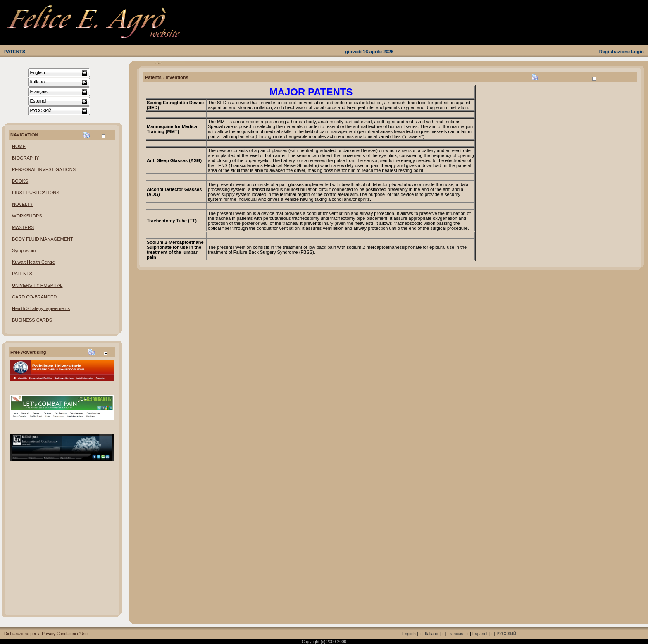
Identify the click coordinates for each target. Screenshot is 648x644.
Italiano (431, 634)
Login (637, 52)
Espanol (480, 634)
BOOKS (20, 181)
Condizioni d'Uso (72, 634)
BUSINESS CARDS (32, 320)
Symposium (24, 250)
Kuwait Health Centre (33, 262)
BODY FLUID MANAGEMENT (43, 239)
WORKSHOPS (27, 216)
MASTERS (23, 227)
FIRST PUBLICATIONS (36, 193)
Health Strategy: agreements (41, 308)
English (409, 634)
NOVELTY (23, 204)
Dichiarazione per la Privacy (30, 634)
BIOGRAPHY (25, 158)
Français (455, 634)
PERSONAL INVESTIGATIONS (44, 169)
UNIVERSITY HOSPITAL (37, 285)
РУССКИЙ (506, 634)
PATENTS (15, 52)
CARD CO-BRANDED (34, 297)
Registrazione (615, 52)
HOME (19, 146)
